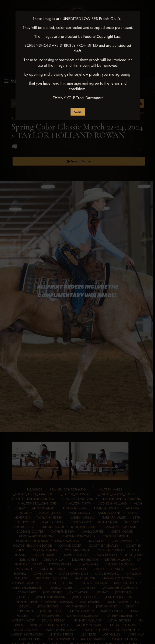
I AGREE (78, 112)
